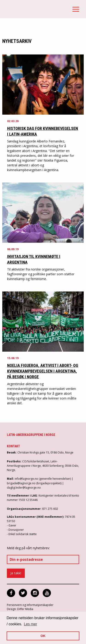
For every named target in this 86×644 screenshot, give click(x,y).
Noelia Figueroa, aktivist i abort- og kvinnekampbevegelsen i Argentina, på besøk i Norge (43, 371)
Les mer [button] (31, 624)
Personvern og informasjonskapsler (30, 605)
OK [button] (43, 636)
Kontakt (13, 446)
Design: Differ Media (20, 609)
